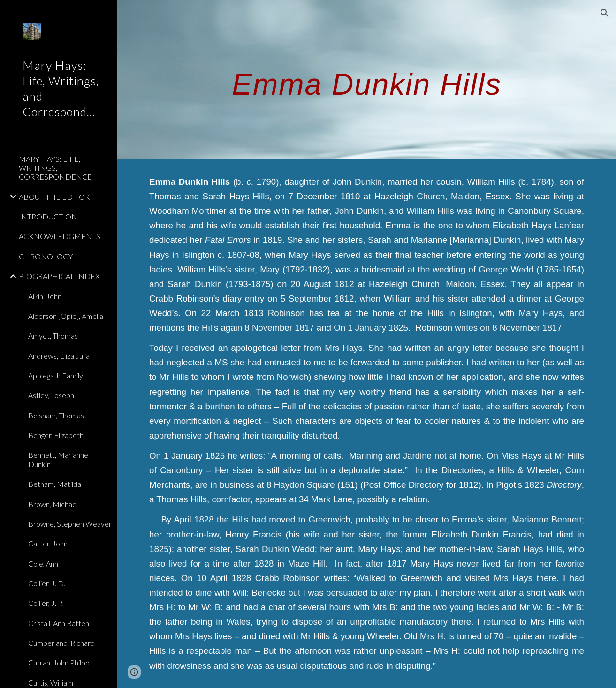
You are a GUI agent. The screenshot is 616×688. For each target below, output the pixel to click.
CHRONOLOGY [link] (46, 256)
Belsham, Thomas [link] (56, 415)
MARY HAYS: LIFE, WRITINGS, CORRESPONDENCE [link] (55, 168)
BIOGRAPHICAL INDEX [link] (59, 276)
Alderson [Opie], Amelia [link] (66, 316)
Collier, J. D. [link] (47, 583)
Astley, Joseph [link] (51, 395)
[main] (367, 79)
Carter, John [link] (48, 543)
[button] (605, 13)
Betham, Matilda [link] (55, 484)
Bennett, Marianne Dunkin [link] (58, 459)
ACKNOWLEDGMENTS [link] (60, 236)
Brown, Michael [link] (53, 504)
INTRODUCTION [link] (48, 216)
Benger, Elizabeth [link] (56, 435)
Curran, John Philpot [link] (60, 662)
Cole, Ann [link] (43, 563)
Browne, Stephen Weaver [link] (70, 524)
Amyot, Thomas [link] (53, 336)
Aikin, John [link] (45, 296)
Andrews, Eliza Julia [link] (59, 356)
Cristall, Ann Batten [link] (59, 623)
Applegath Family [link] (56, 375)
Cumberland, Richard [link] (61, 643)
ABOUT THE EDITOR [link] (54, 197)
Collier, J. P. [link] (46, 603)
